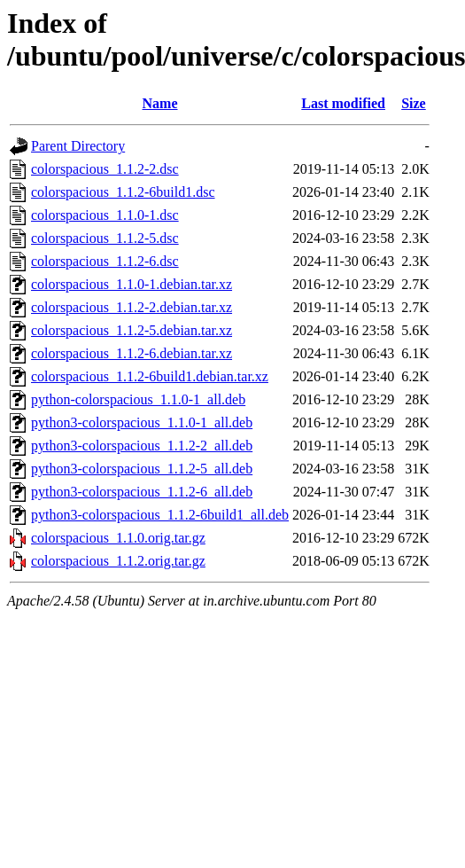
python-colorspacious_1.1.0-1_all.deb (138, 399)
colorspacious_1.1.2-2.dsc (105, 169)
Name (160, 103)
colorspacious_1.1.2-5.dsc (105, 238)
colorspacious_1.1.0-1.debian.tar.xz (132, 284)
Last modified (343, 103)
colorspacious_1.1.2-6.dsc (105, 261)
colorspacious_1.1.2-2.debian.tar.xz (132, 307)
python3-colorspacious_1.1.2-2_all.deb (142, 446)
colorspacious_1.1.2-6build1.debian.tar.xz (150, 376)
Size (414, 103)
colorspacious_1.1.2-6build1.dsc (123, 192)
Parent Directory (78, 146)
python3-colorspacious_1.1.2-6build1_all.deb (160, 515)
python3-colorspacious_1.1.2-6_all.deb (142, 492)
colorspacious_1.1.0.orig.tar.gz (118, 538)
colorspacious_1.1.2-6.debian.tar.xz (132, 353)
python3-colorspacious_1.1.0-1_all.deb (142, 422)
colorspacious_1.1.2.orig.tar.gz (118, 561)
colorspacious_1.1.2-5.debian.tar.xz (132, 330)
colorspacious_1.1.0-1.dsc (105, 215)
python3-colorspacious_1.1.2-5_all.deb (142, 469)
